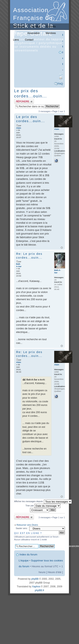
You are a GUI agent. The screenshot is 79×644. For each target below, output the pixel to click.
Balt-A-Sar (19, 265)
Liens (16, 40)
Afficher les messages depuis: (43, 501)
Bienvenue (19, 27)
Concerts (51, 27)
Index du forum (28, 554)
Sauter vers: (22, 528)
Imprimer (61, 78)
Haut (62, 248)
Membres (51, 33)
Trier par (43, 506)
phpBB (35, 579)
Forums (17, 33)
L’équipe (24, 561)
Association (34, 33)
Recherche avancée (67, 546)
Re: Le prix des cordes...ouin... (29, 256)
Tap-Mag (35, 27)
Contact (29, 40)
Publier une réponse (24, 101)
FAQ (60, 84)
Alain (19, 128)
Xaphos (36, 587)
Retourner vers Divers (27, 525)
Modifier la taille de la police (60, 75)
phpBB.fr (40, 590)
